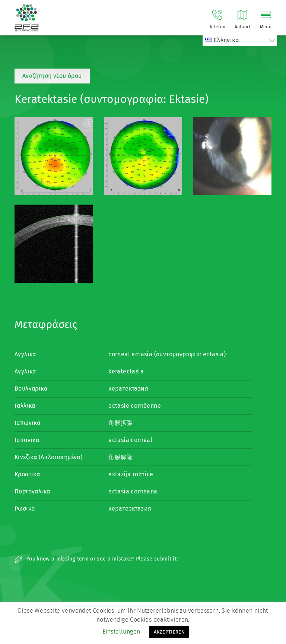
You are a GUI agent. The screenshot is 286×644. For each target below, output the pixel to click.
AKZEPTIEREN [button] (169, 632)
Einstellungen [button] (121, 632)
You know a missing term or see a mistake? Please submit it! (96, 559)
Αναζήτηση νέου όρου (52, 76)
